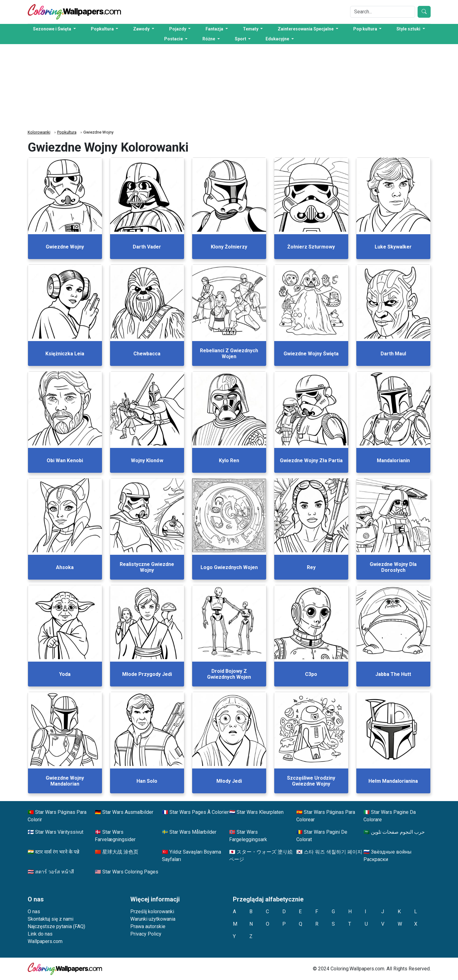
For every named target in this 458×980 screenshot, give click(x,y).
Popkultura (67, 132)
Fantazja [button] (215, 29)
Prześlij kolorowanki (152, 912)
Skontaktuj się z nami (51, 919)
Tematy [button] (251, 29)
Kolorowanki (39, 132)
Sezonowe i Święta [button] (53, 29)
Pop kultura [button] (366, 29)
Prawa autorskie (148, 926)
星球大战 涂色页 (120, 852)
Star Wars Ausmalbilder (128, 812)
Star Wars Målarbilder (193, 832)
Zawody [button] (142, 29)
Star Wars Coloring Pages (130, 872)
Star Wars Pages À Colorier (199, 812)
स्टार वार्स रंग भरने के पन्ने (57, 852)
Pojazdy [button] (178, 29)
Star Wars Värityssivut (59, 832)
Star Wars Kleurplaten (260, 812)
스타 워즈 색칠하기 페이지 (333, 852)
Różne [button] (209, 39)
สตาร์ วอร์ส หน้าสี (55, 872)
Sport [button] (241, 39)
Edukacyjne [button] (278, 39)
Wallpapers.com (45, 941)
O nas (34, 912)
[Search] (383, 12)
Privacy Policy (146, 934)
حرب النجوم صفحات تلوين (398, 832)
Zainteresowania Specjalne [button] (306, 29)
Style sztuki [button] (409, 29)
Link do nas (40, 934)
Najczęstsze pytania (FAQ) (56, 926)
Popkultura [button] (103, 29)
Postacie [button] (174, 39)
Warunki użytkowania (153, 919)
